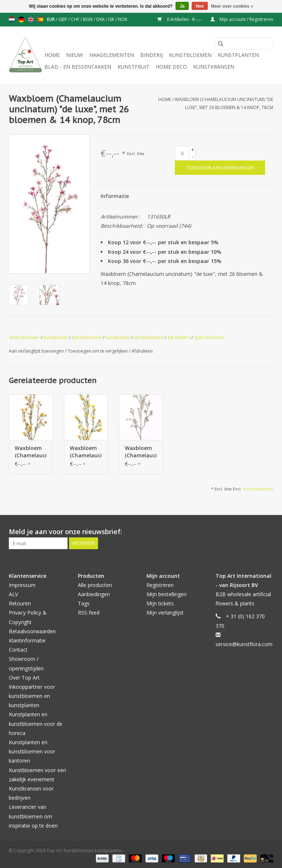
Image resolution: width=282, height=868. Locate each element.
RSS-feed (89, 613)
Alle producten (95, 585)
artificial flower (24, 337)
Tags (84, 603)
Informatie (115, 196)
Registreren (160, 585)
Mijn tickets (160, 603)
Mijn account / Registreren (242, 19)
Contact (18, 650)
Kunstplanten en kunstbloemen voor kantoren (32, 751)
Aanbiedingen (94, 594)
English (31, 19)
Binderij (151, 55)
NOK (123, 19)
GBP (63, 19)
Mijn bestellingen (167, 594)
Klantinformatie (27, 640)
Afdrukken (142, 351)
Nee (200, 6)
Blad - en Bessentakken (78, 67)
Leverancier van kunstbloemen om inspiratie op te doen (33, 816)
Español (40, 19)
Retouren (20, 603)
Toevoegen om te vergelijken (98, 351)
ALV (13, 594)
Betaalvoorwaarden (32, 631)
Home (52, 55)
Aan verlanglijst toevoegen (37, 351)
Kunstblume (118, 337)
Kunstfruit (133, 67)
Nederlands (12, 19)
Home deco (171, 67)
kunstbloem (56, 337)
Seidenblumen (149, 337)
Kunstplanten (238, 55)
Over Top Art (24, 678)
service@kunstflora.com (244, 644)
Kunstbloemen (190, 55)
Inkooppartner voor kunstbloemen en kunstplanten (32, 696)
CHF (76, 19)
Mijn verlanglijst (165, 613)
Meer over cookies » (232, 6)
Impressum (22, 585)
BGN (88, 19)
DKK (101, 19)
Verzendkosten (258, 489)
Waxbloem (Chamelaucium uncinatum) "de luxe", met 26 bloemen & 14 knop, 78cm (31, 452)
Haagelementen (112, 55)
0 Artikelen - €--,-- (180, 19)
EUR (51, 19)
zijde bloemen (209, 337)
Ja (182, 6)
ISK (112, 19)
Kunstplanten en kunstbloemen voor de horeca (36, 723)
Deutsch (21, 19)
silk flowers (179, 337)
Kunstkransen (214, 67)
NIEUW (75, 55)
